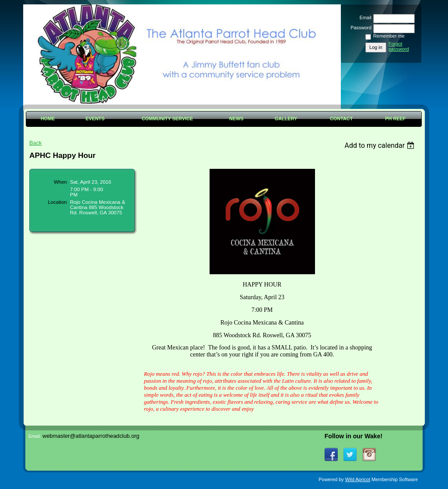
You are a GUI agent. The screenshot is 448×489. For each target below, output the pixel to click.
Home (48, 119)
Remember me (389, 36)
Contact (341, 119)
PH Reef (395, 119)
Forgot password (399, 46)
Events (95, 119)
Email (364, 17)
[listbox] (380, 145)
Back (35, 143)
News (236, 119)
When (60, 182)
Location (57, 202)
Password (359, 28)
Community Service (167, 119)
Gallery (286, 119)
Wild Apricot (358, 479)
